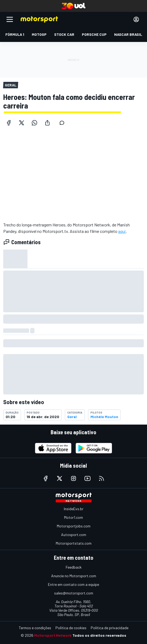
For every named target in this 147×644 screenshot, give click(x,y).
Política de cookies (71, 628)
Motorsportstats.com (74, 543)
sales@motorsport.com (74, 593)
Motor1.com (73, 517)
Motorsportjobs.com (74, 526)
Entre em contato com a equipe (73, 584)
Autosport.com (74, 535)
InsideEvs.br (74, 509)
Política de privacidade (110, 628)
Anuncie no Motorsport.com (74, 576)
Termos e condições (35, 628)
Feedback (74, 567)
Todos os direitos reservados (99, 635)
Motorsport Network (53, 635)
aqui (122, 231)
